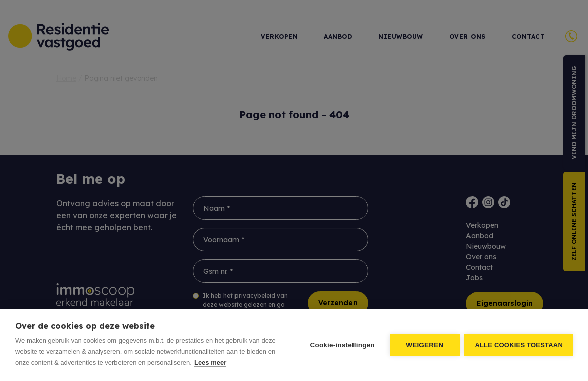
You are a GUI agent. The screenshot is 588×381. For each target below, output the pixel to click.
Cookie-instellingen (342, 345)
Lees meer (210, 363)
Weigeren (425, 345)
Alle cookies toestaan (519, 345)
